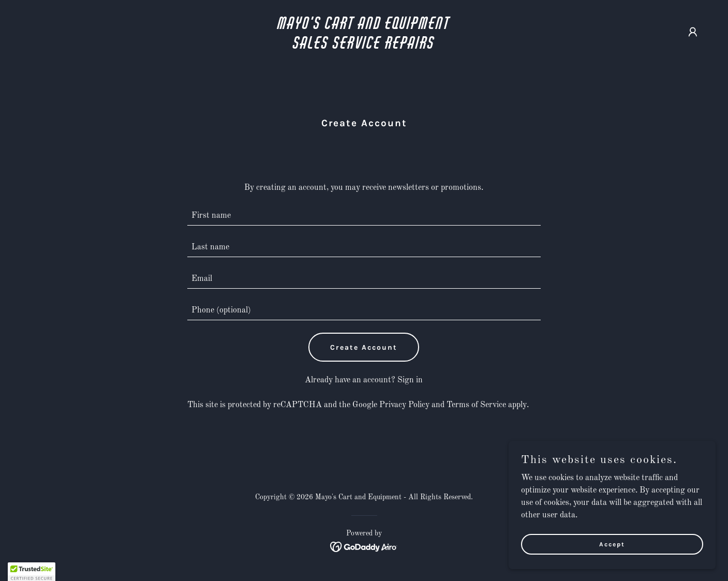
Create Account (364, 347)
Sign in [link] (410, 380)
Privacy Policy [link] (404, 405)
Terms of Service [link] (476, 405)
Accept (612, 544)
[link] (364, 47)
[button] (693, 32)
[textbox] (364, 216)
